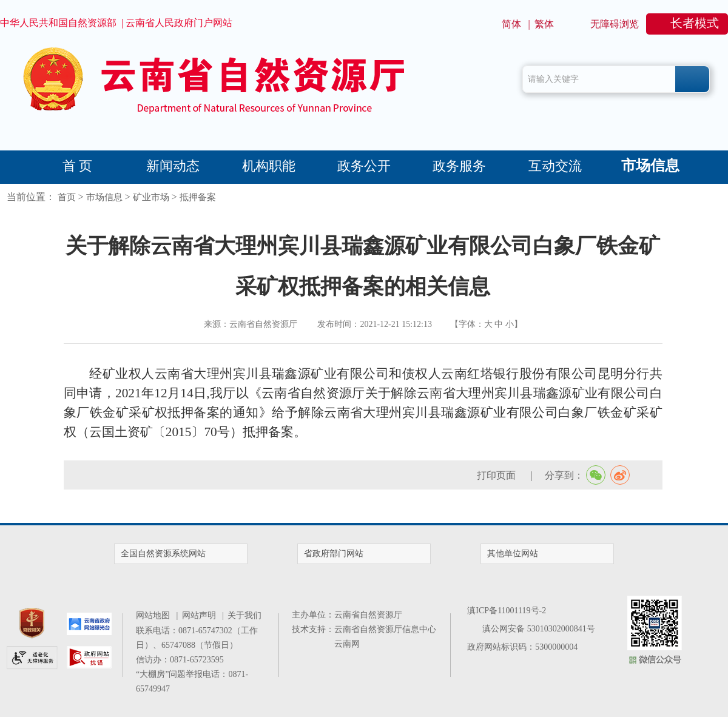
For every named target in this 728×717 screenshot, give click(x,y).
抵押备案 (198, 197)
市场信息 (650, 166)
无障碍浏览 (615, 24)
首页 (67, 197)
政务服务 (459, 166)
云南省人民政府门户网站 (179, 23)
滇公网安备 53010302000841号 (539, 629)
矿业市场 (151, 197)
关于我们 (244, 615)
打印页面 (497, 475)
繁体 (544, 24)
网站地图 (155, 615)
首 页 (78, 166)
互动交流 (555, 166)
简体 (511, 24)
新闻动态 (173, 166)
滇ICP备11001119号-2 (507, 611)
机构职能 (269, 166)
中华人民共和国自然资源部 (58, 23)
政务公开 (364, 166)
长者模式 (695, 23)
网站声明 (201, 615)
